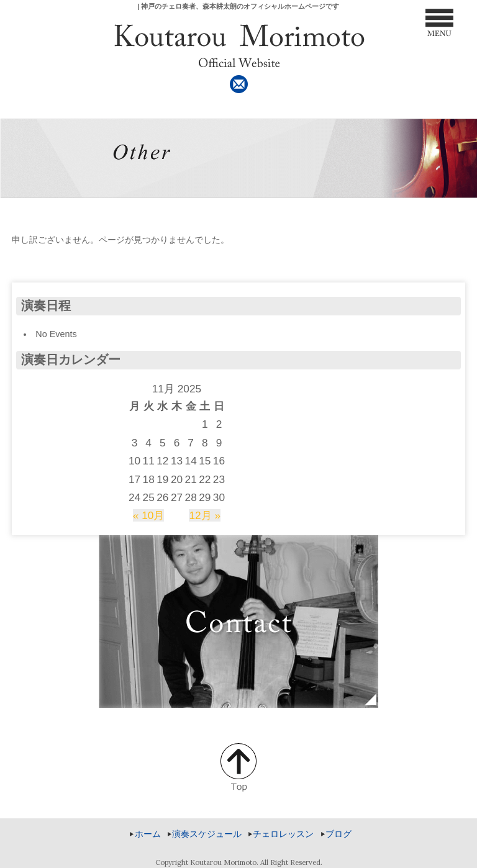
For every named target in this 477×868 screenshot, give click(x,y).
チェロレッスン (283, 834)
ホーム (148, 834)
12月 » (205, 515)
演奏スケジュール (207, 834)
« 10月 (149, 515)
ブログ (338, 834)
